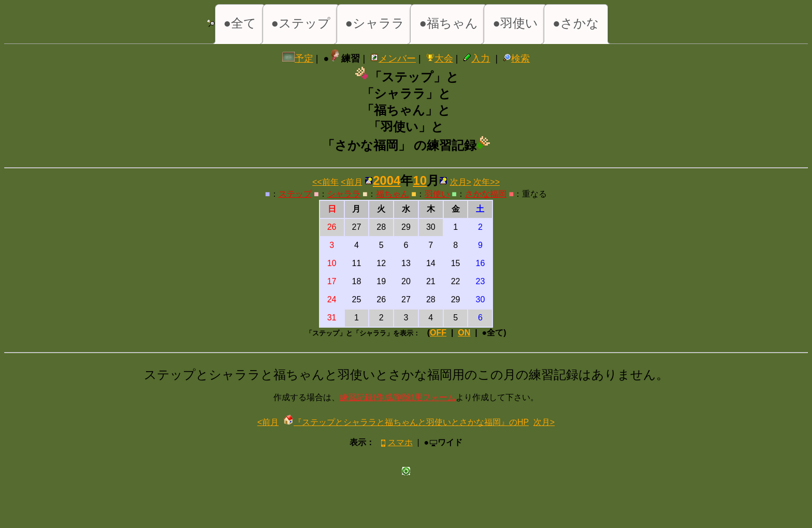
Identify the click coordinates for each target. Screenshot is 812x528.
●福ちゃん (448, 23)
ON (464, 333)
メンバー (393, 58)
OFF (438, 333)
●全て (240, 23)
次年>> (487, 182)
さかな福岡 (486, 194)
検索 (516, 58)
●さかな (576, 23)
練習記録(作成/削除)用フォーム (397, 397)
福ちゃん (393, 194)
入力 (476, 58)
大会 (440, 58)
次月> (461, 182)
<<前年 (325, 182)
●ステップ (301, 23)
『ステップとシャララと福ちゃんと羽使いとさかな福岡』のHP (406, 422)
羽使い (437, 194)
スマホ (396, 442)
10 (420, 180)
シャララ (344, 194)
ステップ (295, 194)
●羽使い (515, 23)
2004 (387, 180)
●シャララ (375, 23)
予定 (298, 58)
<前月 (351, 182)
